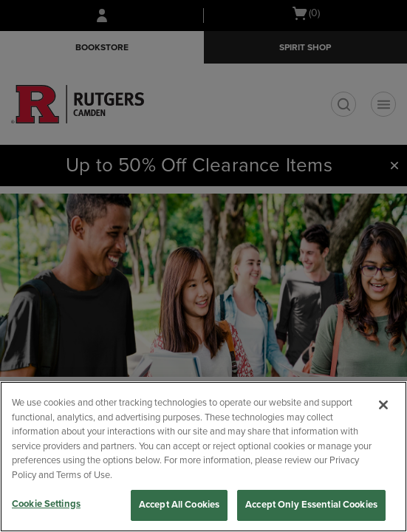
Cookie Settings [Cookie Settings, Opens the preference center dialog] (46, 504)
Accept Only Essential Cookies (311, 505)
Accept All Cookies (179, 505)
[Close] (383, 405)
